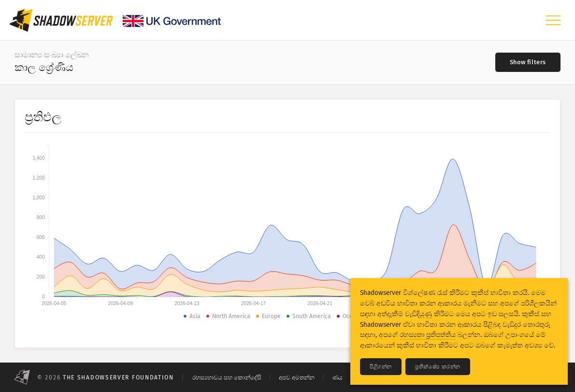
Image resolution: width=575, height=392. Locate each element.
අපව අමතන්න (297, 378)
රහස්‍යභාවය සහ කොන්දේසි (227, 378)
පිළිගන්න (381, 367)
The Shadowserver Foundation (118, 378)
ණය (337, 378)
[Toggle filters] (528, 62)
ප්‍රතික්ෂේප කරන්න (438, 367)
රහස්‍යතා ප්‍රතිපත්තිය (428, 335)
